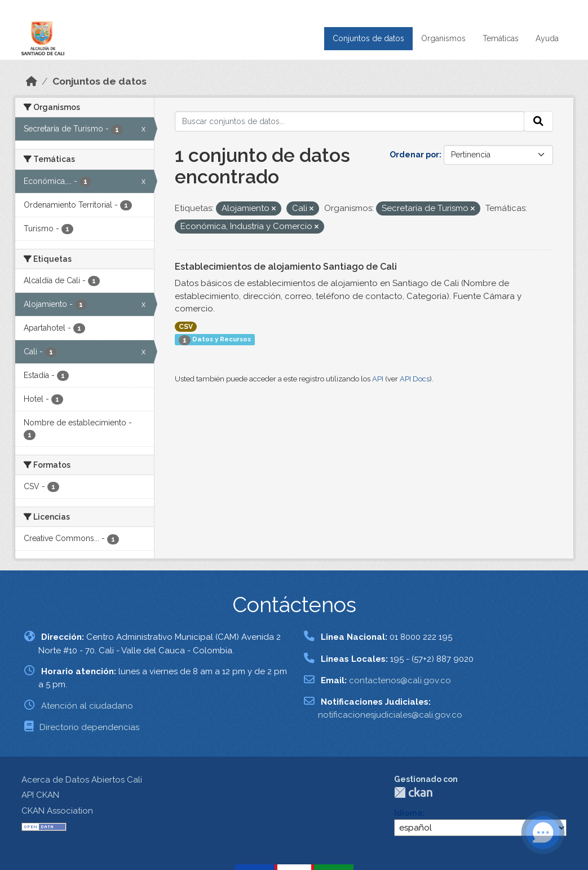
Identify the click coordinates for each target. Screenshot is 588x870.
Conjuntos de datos (368, 38)
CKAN (413, 792)
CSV (186, 327)
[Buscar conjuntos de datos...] (350, 121)
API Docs (415, 379)
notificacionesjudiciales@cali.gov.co (390, 715)
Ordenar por (414, 155)
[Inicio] (32, 81)
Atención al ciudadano (87, 706)
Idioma (408, 813)
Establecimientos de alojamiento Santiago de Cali (286, 267)
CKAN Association (57, 811)
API (378, 379)
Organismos (443, 38)
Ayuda (547, 38)
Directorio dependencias (89, 727)
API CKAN (40, 795)
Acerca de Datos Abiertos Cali (82, 780)
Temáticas (501, 38)
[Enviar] (538, 121)
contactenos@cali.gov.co (400, 680)
